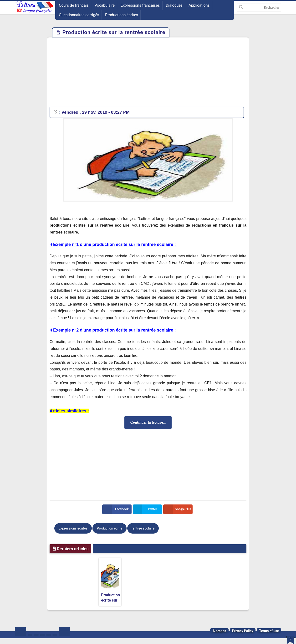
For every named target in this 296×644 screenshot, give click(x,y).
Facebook (116, 509)
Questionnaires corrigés (79, 15)
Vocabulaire (105, 5)
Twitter (146, 509)
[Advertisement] (148, 73)
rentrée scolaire (143, 528)
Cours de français (74, 5)
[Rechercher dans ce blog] (259, 8)
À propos (219, 631)
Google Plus (178, 509)
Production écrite (109, 528)
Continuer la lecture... (148, 422)
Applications (199, 5)
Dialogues (174, 5)
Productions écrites (122, 15)
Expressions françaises (140, 5)
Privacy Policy (243, 631)
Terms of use (269, 631)
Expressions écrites (73, 528)
